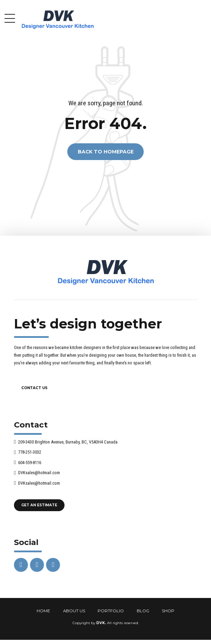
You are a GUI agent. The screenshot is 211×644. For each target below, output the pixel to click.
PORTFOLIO (111, 611)
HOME (43, 611)
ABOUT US (74, 611)
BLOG (143, 611)
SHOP (168, 611)
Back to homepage (106, 152)
